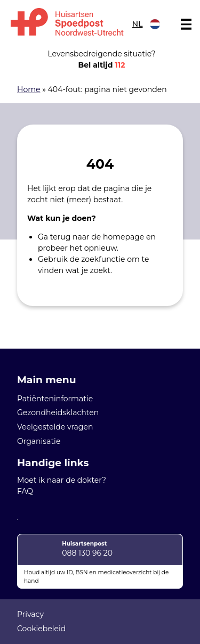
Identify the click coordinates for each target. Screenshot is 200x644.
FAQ (25, 491)
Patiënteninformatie (55, 399)
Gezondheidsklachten (58, 412)
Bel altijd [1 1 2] (101, 65)
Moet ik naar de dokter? (62, 480)
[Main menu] (186, 24)
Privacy (30, 614)
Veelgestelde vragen (55, 427)
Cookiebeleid (41, 629)
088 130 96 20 (87, 553)
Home (29, 89)
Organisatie (39, 441)
